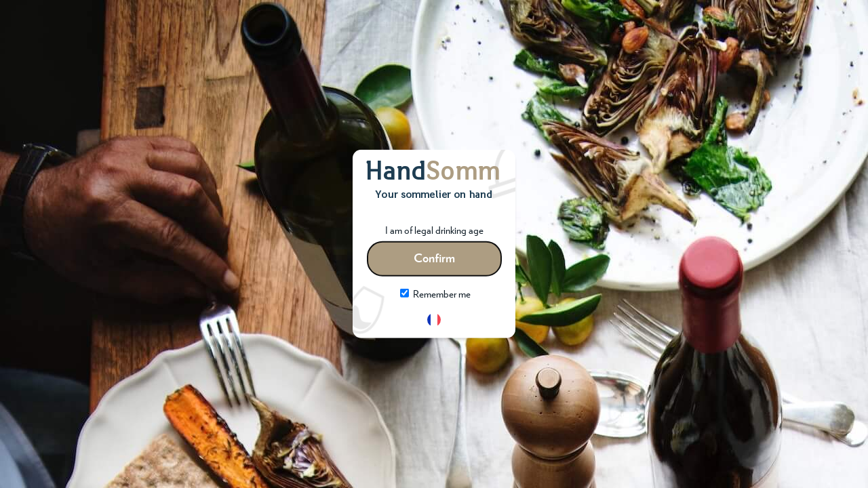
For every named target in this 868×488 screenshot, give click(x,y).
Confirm (434, 259)
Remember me (435, 294)
